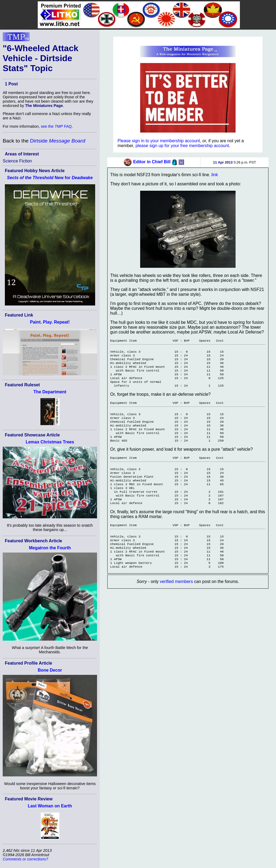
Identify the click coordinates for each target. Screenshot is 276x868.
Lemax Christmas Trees (50, 442)
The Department (50, 392)
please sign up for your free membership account (182, 146)
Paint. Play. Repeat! (50, 322)
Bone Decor (50, 670)
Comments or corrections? (25, 859)
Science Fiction (17, 161)
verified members (176, 606)
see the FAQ (56, 126)
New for (50, 178)
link (215, 175)
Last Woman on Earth (50, 806)
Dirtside (58, 141)
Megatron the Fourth (50, 548)
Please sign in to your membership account (159, 141)
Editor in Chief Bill (152, 162)
